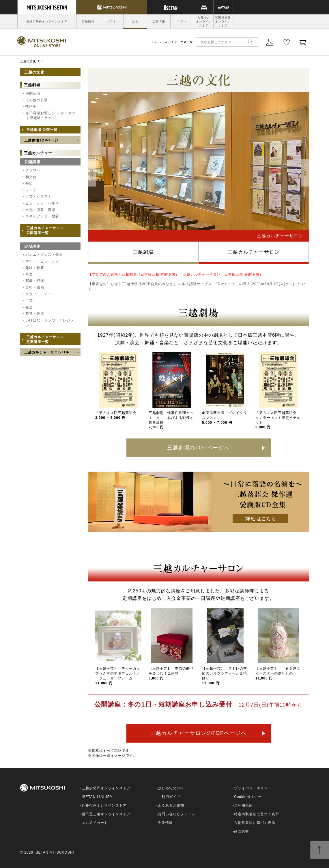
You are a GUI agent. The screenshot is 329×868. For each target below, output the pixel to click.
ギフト (112, 21)
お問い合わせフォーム (177, 814)
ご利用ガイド (169, 797)
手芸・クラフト (39, 197)
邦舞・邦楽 (35, 281)
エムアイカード (95, 823)
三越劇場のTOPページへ (198, 448)
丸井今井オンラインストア (204, 21)
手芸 (29, 301)
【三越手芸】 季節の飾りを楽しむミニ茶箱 (171, 673)
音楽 (29, 274)
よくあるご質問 (171, 805)
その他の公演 (37, 100)
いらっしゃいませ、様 (172, 42)
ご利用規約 (243, 805)
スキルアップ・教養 (42, 216)
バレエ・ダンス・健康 (44, 255)
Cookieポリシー (248, 797)
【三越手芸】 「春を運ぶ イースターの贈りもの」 (280, 673)
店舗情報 (88, 21)
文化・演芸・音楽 (40, 210)
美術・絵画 (35, 287)
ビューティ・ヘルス (42, 203)
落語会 (31, 107)
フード (31, 190)
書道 (29, 307)
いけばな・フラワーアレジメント (50, 323)
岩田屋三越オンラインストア (223, 21)
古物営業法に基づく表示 (255, 823)
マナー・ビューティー (44, 261)
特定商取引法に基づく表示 (257, 814)
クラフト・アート (40, 294)
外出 (29, 183)
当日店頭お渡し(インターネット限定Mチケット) (51, 115)
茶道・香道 (35, 314)
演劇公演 (33, 93)
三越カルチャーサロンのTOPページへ (199, 733)
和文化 (31, 177)
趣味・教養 (35, 268)
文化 (135, 21)
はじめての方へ (171, 788)
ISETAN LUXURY (97, 797)
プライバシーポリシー (253, 788)
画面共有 (242, 831)
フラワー (33, 170)
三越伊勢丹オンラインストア (47, 21)
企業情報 (165, 823)
